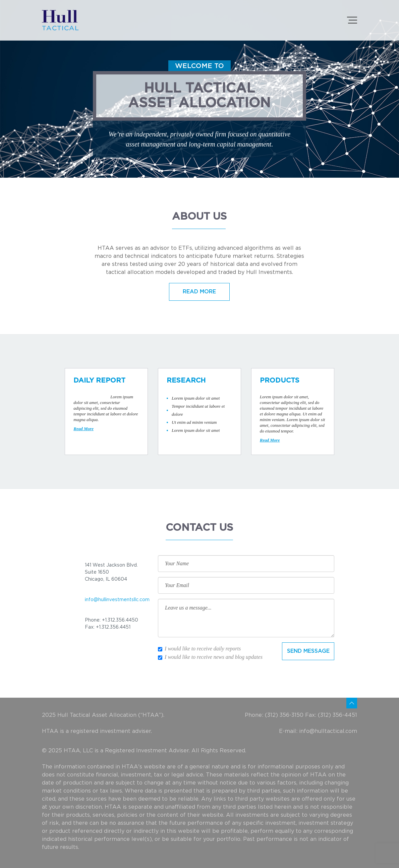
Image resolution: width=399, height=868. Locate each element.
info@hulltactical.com (328, 731)
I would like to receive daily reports (199, 649)
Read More (83, 429)
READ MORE (199, 292)
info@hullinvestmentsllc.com (117, 600)
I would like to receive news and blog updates (210, 657)
